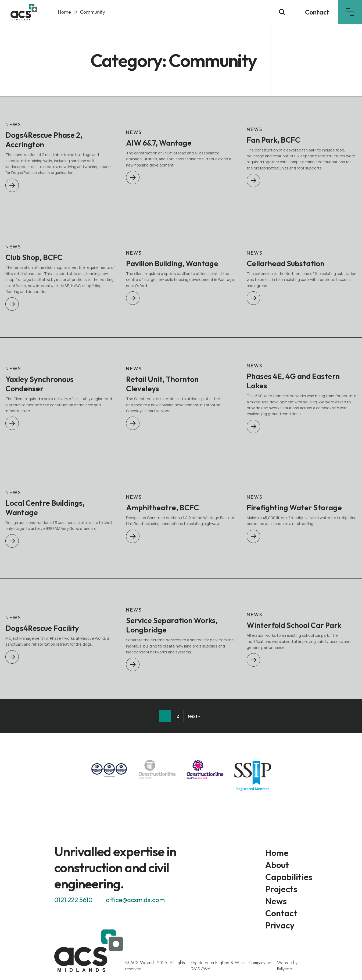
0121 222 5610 (73, 900)
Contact (317, 12)
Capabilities (289, 877)
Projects (281, 889)
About (277, 865)
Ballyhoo (284, 969)
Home (64, 12)
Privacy (280, 925)
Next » (194, 716)
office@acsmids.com (135, 900)
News (276, 901)
